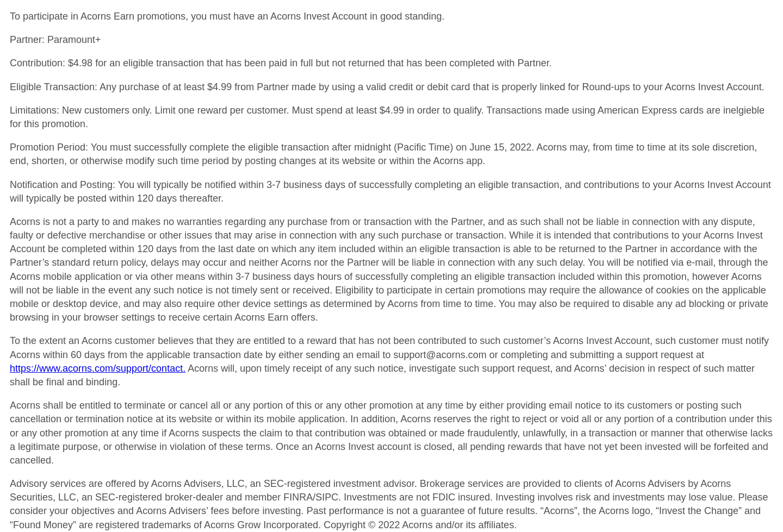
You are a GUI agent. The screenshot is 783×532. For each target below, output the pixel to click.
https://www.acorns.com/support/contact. (98, 368)
